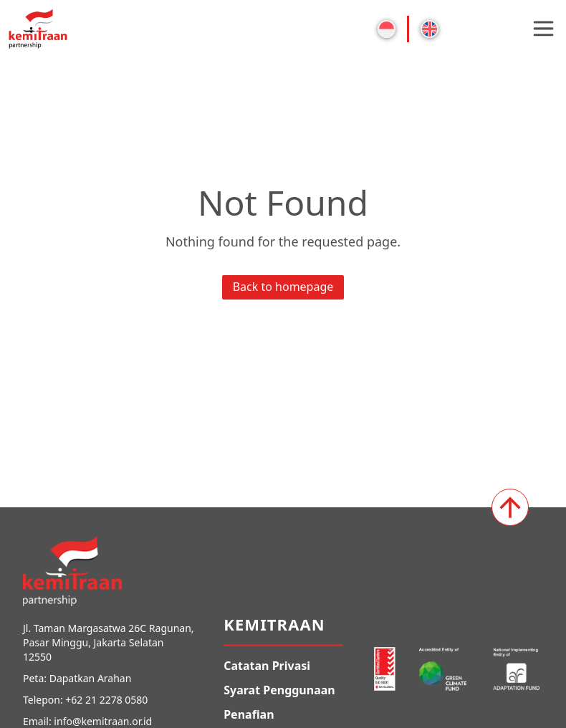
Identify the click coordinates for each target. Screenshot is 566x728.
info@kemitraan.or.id (103, 721)
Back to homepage (283, 287)
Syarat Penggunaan (279, 690)
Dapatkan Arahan (91, 678)
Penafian (249, 714)
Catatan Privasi (267, 666)
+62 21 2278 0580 (106, 700)
